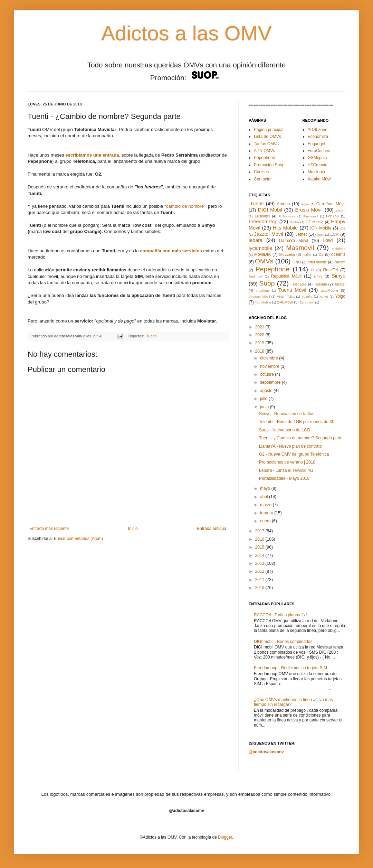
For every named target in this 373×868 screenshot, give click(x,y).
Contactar (263, 179)
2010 (260, 588)
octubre (267, 374)
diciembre (270, 358)
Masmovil (300, 248)
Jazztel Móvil (269, 234)
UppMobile (329, 290)
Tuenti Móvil (292, 290)
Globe (295, 222)
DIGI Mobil (270, 210)
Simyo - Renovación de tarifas (287, 414)
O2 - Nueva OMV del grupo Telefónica (294, 454)
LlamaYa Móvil (293, 241)
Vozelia (307, 296)
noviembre (270, 366)
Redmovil (256, 276)
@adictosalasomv (266, 752)
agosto (267, 391)
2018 (260, 351)
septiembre (271, 382)
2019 (260, 343)
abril (265, 497)
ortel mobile (317, 262)
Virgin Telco (286, 296)
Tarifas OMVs (266, 144)
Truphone (263, 291)
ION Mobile (321, 228)
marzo (266, 505)
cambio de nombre (185, 206)
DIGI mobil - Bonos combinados (283, 642)
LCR (335, 234)
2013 (260, 563)
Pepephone (264, 158)
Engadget (317, 144)
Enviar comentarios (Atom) (78, 539)
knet (321, 235)
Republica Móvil (286, 276)
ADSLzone (318, 130)
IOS (342, 228)
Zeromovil (307, 302)
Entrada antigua (212, 529)
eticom (341, 210)
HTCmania (318, 165)
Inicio (133, 529)
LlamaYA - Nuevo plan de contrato (290, 446)
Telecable (299, 284)
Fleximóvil (311, 216)
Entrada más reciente (49, 529)
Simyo (338, 276)
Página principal (269, 130)
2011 (260, 580)
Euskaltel (262, 216)
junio (265, 407)
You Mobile (263, 302)
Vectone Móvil (259, 296)
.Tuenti (151, 336)
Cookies (261, 172)
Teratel (340, 284)
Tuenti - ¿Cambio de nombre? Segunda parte (301, 438)
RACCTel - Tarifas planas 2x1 (281, 615)
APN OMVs (264, 151)
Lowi (328, 240)
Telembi (320, 284)
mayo (266, 488)
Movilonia (317, 172)
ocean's (338, 254)
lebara (256, 240)
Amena (283, 204)
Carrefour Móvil (331, 204)
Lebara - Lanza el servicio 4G (286, 470)
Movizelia (287, 254)
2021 (260, 327)
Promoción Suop (269, 165)
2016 (260, 539)
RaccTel (331, 270)
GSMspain (317, 158)
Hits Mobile (285, 228)
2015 (260, 547)
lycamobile (260, 248)
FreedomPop (263, 222)
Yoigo (340, 296)
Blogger (225, 837)
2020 (260, 335)
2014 (260, 556)
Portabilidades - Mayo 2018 (284, 478)
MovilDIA (262, 254)
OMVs (264, 261)
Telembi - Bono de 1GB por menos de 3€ (297, 422)
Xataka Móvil (320, 179)
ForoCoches (319, 151)
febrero (267, 513)
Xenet (324, 296)
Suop (267, 283)
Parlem (339, 262)
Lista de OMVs (267, 137)
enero (266, 521)
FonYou (332, 216)
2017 (260, 531)
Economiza (318, 137)
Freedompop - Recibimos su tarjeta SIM (290, 668)
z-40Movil (285, 302)
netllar (307, 255)
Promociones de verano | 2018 (287, 462)
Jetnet (301, 234)
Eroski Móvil (309, 210)
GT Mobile (314, 222)
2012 (260, 571)
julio (264, 399)
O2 (321, 254)
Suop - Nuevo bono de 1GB (284, 430)
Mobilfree (339, 249)
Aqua (305, 204)
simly (318, 276)
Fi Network (287, 216)
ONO (297, 262)
